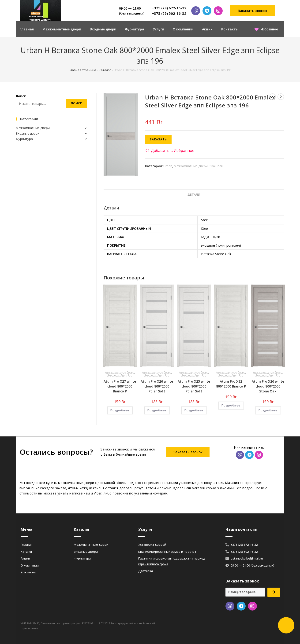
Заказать (158, 139)
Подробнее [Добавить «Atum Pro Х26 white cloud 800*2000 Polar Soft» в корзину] (157, 410)
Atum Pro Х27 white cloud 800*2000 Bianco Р (120, 386)
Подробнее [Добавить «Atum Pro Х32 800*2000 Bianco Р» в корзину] (231, 405)
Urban (168, 166)
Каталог (105, 70)
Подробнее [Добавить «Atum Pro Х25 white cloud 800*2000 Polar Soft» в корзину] (194, 410)
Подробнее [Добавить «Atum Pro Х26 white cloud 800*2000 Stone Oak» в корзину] (268, 410)
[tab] (194, 195)
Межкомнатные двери (62, 29)
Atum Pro (126, 375)
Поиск (21, 96)
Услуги (158, 29)
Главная (27, 29)
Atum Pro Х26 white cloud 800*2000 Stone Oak (268, 386)
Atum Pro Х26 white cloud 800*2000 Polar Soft (157, 386)
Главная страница (82, 70)
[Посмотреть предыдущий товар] (273, 97)
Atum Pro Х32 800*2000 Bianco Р (231, 384)
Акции (207, 29)
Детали (194, 195)
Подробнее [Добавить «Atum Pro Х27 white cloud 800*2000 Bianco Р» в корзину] (120, 410)
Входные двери (103, 29)
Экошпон (216, 166)
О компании (183, 29)
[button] (253, 11)
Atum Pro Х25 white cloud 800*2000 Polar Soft (194, 386)
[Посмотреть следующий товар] (281, 97)
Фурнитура (135, 29)
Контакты (230, 29)
